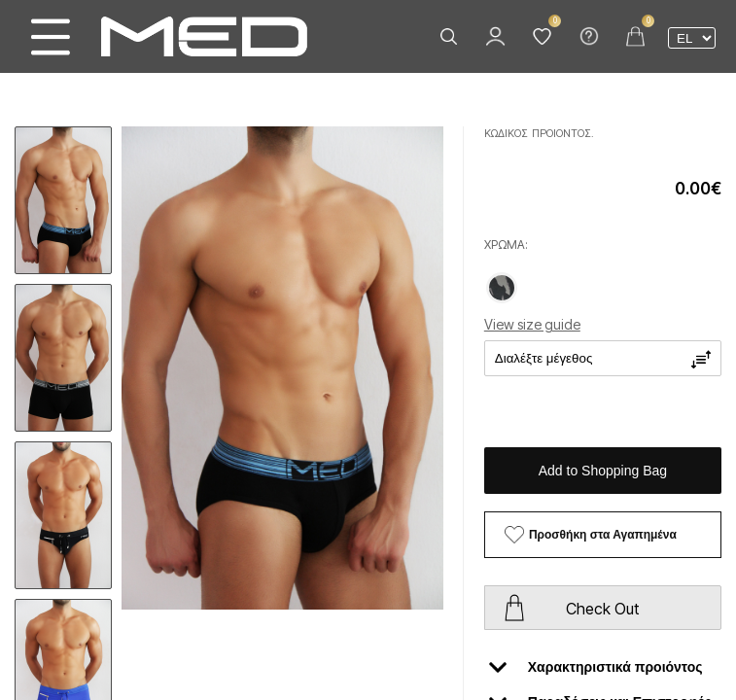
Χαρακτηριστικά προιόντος (596, 667)
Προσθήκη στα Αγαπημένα (603, 535)
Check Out (602, 609)
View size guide (532, 324)
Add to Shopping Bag (603, 471)
